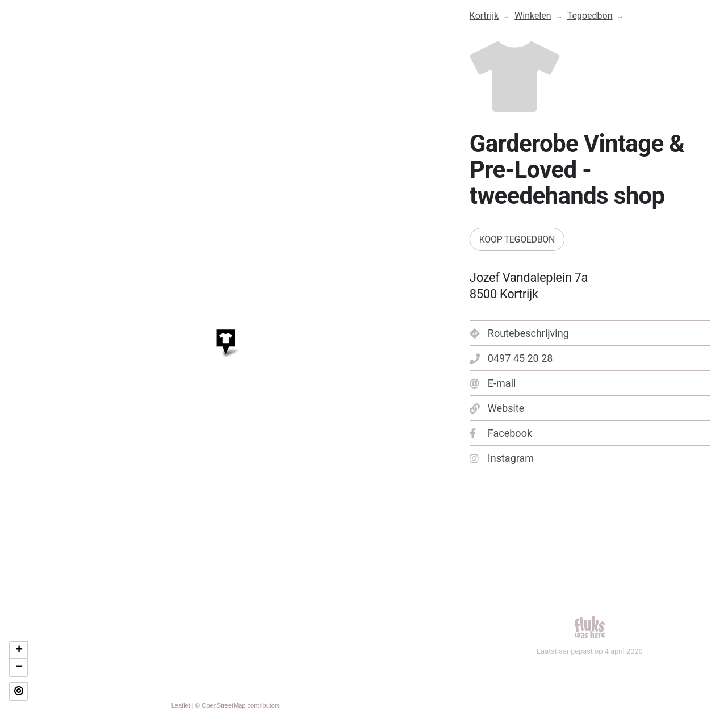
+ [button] (19, 650)
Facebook (501, 433)
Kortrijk (484, 16)
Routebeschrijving (519, 333)
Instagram (502, 458)
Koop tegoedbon (517, 239)
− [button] (19, 667)
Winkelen (533, 16)
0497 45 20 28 (511, 358)
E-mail (493, 383)
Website (497, 408)
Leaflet (181, 705)
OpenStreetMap (224, 705)
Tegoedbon (590, 16)
